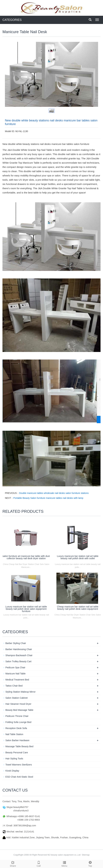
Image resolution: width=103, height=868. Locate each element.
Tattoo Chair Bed (14, 686)
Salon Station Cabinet (16, 698)
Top (90, 864)
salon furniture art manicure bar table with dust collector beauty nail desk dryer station (26, 557)
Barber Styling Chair (16, 643)
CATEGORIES (12, 20)
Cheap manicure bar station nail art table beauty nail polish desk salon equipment (78, 608)
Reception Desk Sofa (16, 728)
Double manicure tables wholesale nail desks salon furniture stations (54, 493)
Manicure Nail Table (15, 674)
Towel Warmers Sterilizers (19, 765)
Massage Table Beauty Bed (19, 746)
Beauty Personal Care (17, 752)
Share (13, 864)
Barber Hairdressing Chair (19, 649)
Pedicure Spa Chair (15, 667)
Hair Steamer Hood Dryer (18, 704)
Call (39, 864)
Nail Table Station (14, 734)
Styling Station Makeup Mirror (21, 692)
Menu (64, 864)
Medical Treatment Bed (17, 680)
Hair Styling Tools (14, 759)
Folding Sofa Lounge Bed (18, 722)
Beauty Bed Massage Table (19, 710)
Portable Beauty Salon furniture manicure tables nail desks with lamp (48, 498)
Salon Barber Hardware (17, 740)
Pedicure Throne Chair (17, 716)
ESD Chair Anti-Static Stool (19, 777)
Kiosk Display (12, 771)
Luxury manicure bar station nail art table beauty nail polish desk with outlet (78, 557)
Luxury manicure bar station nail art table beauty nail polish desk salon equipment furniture (26, 609)
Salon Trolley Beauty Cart (18, 661)
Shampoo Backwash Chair (19, 655)
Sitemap (86, 855)
